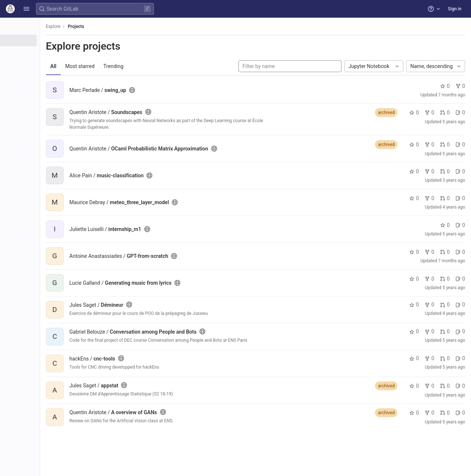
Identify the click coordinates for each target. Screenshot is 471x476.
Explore (107, 26)
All (108, 66)
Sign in (455, 9)
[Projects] (47, 40)
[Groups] (47, 53)
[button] (26, 9)
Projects (130, 26)
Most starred (134, 66)
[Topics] (47, 65)
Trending (168, 66)
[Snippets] (47, 77)
